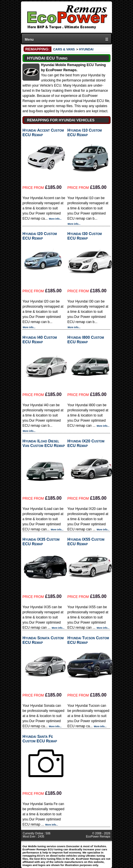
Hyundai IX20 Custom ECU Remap (86, 443)
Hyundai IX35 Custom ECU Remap (41, 542)
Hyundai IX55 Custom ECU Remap (86, 542)
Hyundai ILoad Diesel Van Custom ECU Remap (44, 443)
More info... (55, 219)
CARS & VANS (64, 49)
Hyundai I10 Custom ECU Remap (85, 132)
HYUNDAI (86, 49)
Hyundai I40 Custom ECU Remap (40, 340)
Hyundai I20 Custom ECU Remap (40, 236)
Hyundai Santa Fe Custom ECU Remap (40, 739)
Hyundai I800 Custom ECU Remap (86, 340)
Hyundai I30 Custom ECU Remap (85, 236)
